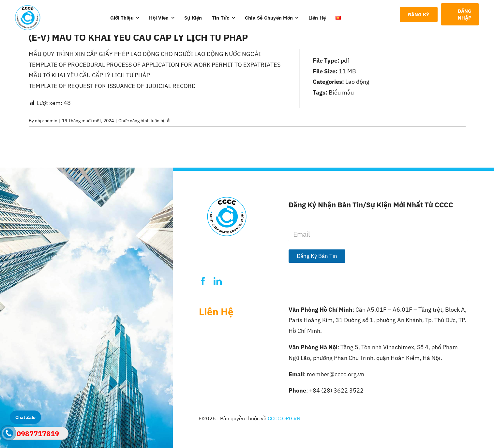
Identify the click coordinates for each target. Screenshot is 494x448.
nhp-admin (46, 121)
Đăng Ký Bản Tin (317, 256)
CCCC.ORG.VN (284, 418)
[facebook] (203, 281)
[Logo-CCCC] (28, 8)
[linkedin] (218, 281)
